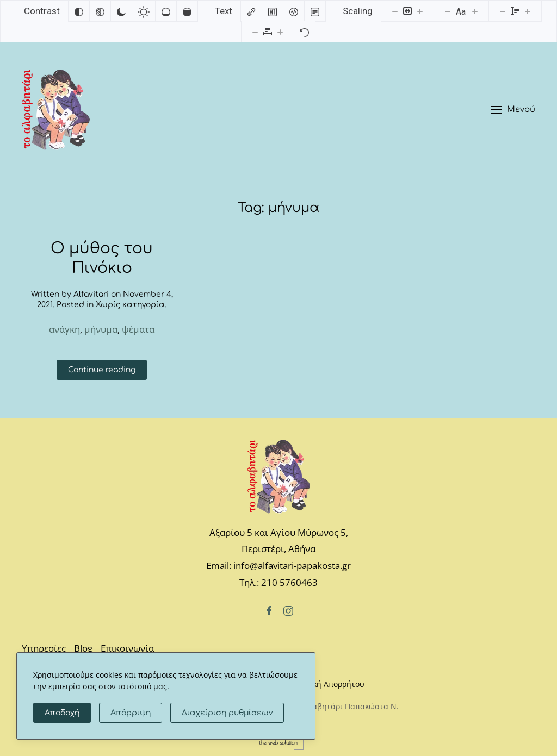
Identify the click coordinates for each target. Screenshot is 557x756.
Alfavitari (91, 294)
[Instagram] (288, 610)
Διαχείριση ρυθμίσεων (227, 713)
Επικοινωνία (127, 648)
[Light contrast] (144, 11)
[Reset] (305, 32)
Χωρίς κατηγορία (130, 305)
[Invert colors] (79, 11)
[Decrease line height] (503, 11)
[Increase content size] (420, 11)
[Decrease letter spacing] (255, 32)
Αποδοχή (62, 713)
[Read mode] (315, 11)
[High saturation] (187, 11)
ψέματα (138, 329)
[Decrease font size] (448, 11)
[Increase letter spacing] (280, 32)
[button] (513, 110)
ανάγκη (64, 329)
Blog (83, 648)
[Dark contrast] (121, 11)
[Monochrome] (100, 11)
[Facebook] (269, 610)
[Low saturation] (166, 11)
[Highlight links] (251, 11)
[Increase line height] (528, 11)
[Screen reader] (294, 11)
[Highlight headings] (273, 11)
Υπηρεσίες (44, 648)
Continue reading (102, 370)
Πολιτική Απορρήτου (327, 684)
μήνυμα (101, 329)
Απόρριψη (131, 713)
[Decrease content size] (395, 11)
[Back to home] (56, 110)
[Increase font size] (475, 11)
